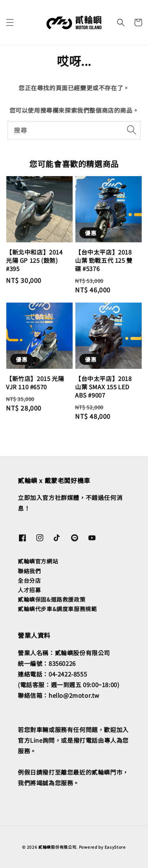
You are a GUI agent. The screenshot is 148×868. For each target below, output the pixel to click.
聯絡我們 (29, 571)
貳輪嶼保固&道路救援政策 (52, 599)
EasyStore (115, 847)
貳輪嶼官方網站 (38, 561)
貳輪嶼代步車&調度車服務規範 (57, 609)
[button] (10, 22)
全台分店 (29, 580)
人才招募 (29, 590)
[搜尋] (131, 130)
